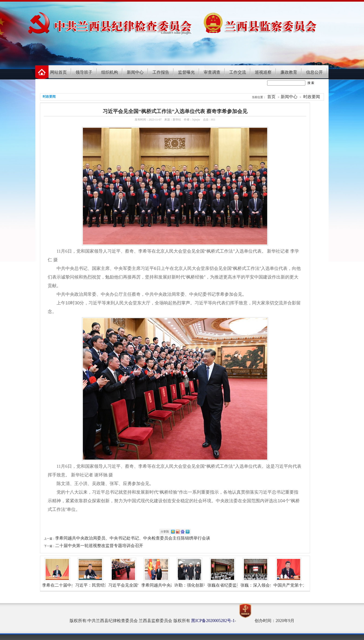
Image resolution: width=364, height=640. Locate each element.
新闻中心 (135, 72)
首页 (271, 97)
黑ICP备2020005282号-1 (213, 621)
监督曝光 (186, 72)
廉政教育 (289, 72)
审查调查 (212, 72)
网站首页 (58, 72)
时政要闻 (312, 97)
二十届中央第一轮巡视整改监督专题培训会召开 (99, 546)
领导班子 (84, 72)
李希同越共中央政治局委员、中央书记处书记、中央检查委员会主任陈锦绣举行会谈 (133, 538)
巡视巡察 (263, 72)
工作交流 (238, 72)
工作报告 (161, 72)
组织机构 (110, 72)
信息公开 (314, 72)
